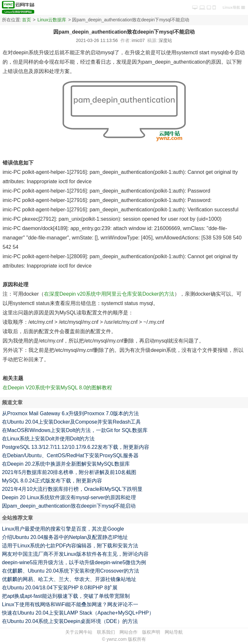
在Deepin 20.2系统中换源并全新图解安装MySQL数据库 (66, 464)
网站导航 (174, 632)
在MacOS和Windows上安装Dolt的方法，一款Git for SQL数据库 (75, 430)
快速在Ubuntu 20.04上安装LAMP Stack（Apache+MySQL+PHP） (78, 613)
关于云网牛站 (79, 632)
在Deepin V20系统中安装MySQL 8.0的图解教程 (57, 388)
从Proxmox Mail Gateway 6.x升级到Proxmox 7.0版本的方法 (70, 413)
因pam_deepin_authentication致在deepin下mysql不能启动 (69, 506)
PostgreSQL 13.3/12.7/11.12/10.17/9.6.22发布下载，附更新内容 (76, 447)
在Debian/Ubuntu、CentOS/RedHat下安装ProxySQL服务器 (70, 455)
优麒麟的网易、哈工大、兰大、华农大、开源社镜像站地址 (69, 579)
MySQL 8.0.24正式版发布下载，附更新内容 (52, 481)
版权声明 (151, 632)
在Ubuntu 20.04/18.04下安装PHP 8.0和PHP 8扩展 (60, 588)
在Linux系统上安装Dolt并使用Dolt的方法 (48, 439)
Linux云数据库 (52, 20)
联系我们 (106, 632)
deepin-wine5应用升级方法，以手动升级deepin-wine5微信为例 (74, 562)
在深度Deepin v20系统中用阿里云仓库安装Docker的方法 (109, 294)
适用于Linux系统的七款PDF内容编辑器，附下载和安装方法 (70, 546)
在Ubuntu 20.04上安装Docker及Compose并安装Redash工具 (71, 422)
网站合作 (129, 632)
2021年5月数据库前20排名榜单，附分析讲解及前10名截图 (69, 472)
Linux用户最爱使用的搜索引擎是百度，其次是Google (63, 529)
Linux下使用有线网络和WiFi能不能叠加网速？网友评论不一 (70, 604)
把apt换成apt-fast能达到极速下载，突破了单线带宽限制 (66, 596)
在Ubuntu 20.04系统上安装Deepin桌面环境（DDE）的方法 (70, 621)
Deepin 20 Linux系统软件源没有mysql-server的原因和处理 (69, 497)
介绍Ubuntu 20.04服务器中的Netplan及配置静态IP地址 (65, 537)
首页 (26, 20)
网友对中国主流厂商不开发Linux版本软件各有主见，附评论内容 (75, 554)
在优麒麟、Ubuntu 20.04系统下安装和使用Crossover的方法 (71, 571)
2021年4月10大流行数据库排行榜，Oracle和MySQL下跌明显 (72, 489)
